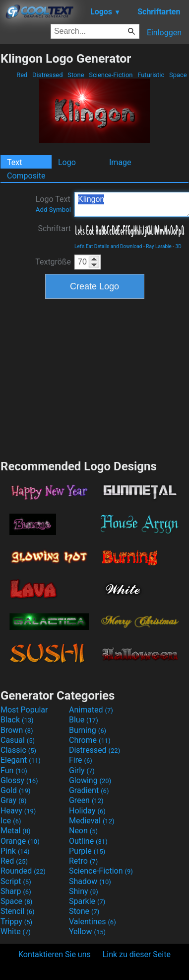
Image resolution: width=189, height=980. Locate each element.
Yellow (87, 932)
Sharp (16, 891)
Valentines (93, 922)
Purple (87, 851)
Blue (84, 720)
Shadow (90, 881)
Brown (17, 730)
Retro (83, 861)
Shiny (84, 891)
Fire (81, 760)
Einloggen (164, 33)
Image (120, 162)
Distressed (48, 75)
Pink (15, 851)
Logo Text (53, 204)
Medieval (92, 821)
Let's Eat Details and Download (108, 246)
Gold (16, 790)
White (16, 932)
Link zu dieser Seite (137, 954)
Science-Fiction (111, 75)
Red (22, 75)
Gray (13, 800)
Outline (88, 841)
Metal (16, 831)
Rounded (23, 871)
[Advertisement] (95, 378)
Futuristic (151, 75)
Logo (67, 162)
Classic (18, 750)
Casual (18, 740)
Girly (82, 770)
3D (179, 246)
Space (178, 75)
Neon (83, 831)
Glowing (90, 780)
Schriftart (54, 228)
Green (86, 800)
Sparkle (87, 901)
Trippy (16, 922)
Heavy (18, 811)
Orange (20, 841)
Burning (88, 730)
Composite (26, 176)
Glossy (19, 780)
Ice (11, 821)
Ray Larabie (159, 246)
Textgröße (53, 262)
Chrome (90, 740)
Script (16, 881)
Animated (91, 710)
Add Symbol (53, 210)
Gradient (89, 790)
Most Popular (24, 710)
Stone (76, 75)
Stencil (17, 911)
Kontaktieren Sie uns (55, 954)
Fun (14, 770)
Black (17, 720)
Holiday (87, 811)
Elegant (21, 760)
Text (14, 162)
